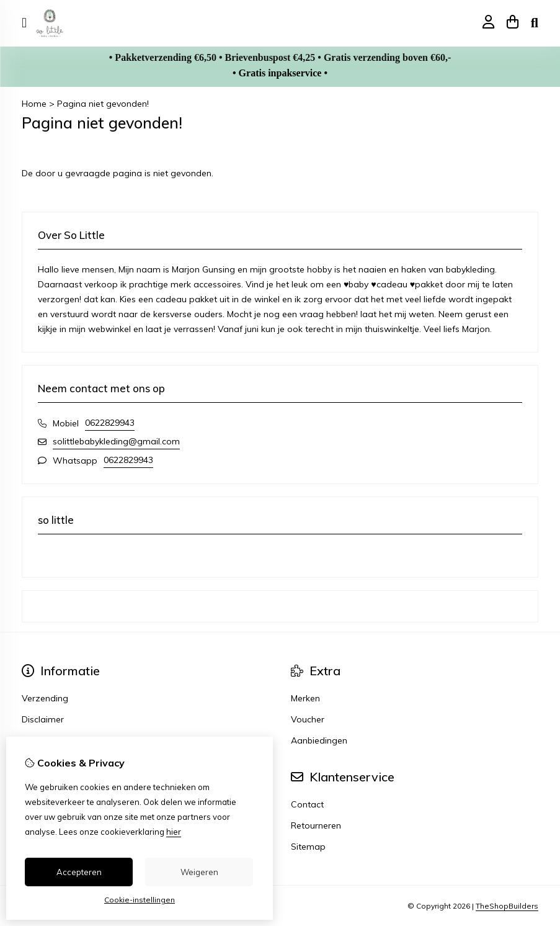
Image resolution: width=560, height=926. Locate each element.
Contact (307, 804)
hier (174, 832)
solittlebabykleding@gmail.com (116, 441)
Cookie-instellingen (140, 900)
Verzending (45, 698)
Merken (305, 698)
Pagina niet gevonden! (103, 104)
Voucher (308, 719)
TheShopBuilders (507, 906)
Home (34, 104)
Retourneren (316, 825)
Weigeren (199, 872)
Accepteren (79, 872)
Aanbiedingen (319, 740)
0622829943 (110, 423)
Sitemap (308, 847)
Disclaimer (43, 719)
